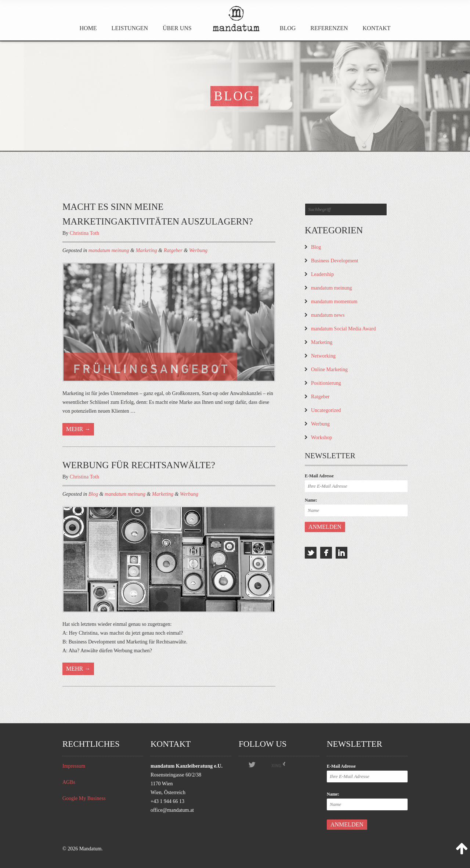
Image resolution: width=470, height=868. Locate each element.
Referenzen (329, 28)
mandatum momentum (334, 302)
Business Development (335, 261)
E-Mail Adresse (319, 476)
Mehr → (78, 429)
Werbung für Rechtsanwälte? (139, 465)
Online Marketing (329, 370)
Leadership (322, 274)
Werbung (198, 250)
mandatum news (328, 315)
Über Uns (177, 28)
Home (88, 28)
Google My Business (84, 798)
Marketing (146, 250)
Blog (288, 28)
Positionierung (326, 383)
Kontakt (377, 28)
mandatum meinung (109, 250)
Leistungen (130, 28)
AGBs (69, 782)
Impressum (74, 766)
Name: (311, 500)
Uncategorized (326, 410)
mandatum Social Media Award (343, 329)
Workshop (321, 437)
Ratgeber (173, 250)
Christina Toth (84, 233)
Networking (323, 356)
